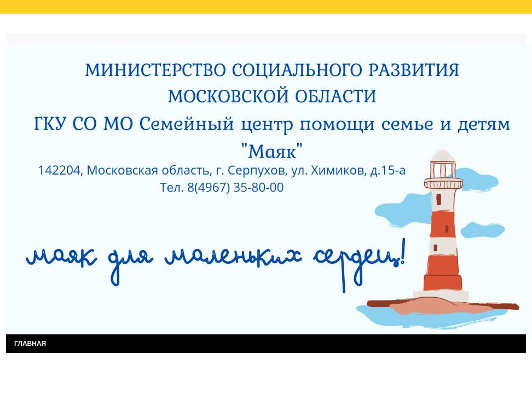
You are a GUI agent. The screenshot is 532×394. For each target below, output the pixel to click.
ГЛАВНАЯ (30, 344)
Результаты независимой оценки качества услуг (145, 26)
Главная (30, 26)
